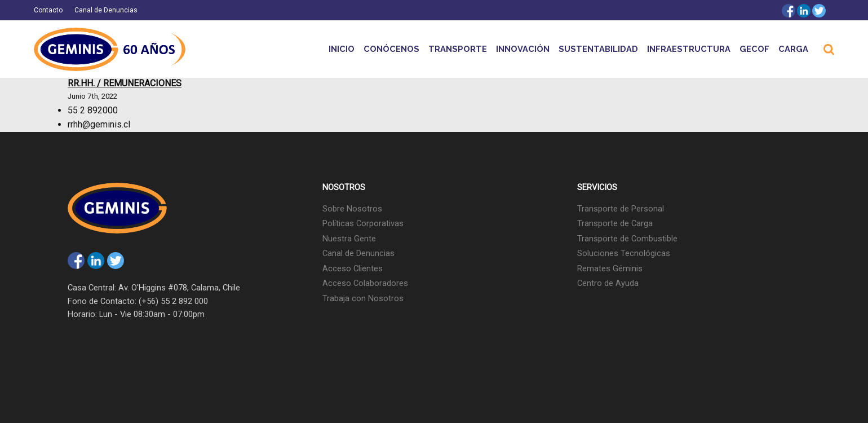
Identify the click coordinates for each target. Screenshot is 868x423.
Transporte (458, 49)
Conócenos (391, 49)
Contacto (48, 10)
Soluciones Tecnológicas (624, 253)
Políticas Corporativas (363, 223)
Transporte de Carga (615, 223)
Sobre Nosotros (352, 209)
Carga (793, 49)
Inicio (342, 49)
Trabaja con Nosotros (363, 298)
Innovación (523, 49)
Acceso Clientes (353, 268)
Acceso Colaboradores (365, 283)
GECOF (754, 49)
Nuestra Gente (349, 239)
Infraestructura (689, 49)
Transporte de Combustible (627, 239)
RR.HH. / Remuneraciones (125, 83)
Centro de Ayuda (608, 283)
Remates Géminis (610, 268)
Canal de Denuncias (106, 10)
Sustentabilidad (598, 49)
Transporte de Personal (621, 209)
